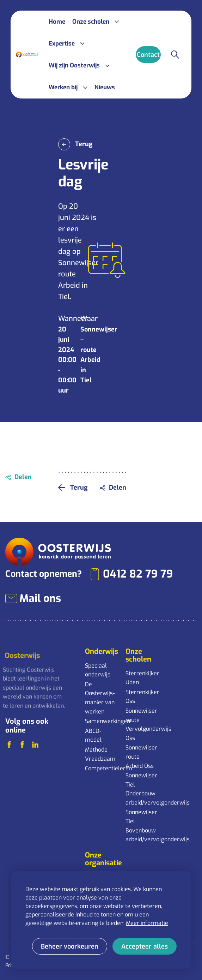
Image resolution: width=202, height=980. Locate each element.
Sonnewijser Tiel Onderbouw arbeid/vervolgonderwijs (142, 789)
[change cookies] (70, 946)
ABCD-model (93, 736)
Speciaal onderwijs (98, 670)
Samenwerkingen (102, 721)
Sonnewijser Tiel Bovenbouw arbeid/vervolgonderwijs (142, 826)
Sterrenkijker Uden (142, 678)
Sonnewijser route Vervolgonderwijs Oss (142, 724)
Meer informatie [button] (147, 923)
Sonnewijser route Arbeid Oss (141, 757)
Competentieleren (102, 768)
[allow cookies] (145, 946)
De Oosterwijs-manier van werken (100, 698)
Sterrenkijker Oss (142, 697)
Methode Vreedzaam (100, 754)
